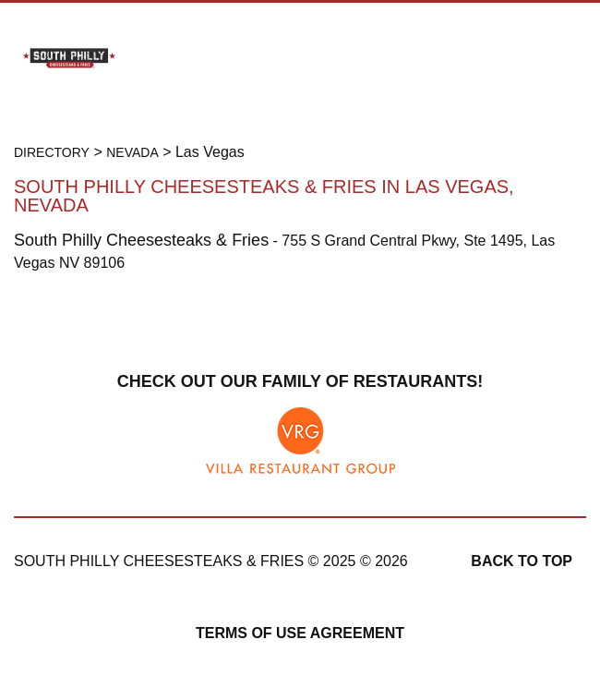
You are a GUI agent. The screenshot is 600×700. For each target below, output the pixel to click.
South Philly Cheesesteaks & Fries (141, 240)
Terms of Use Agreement (300, 633)
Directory (52, 152)
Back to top (522, 561)
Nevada (132, 152)
